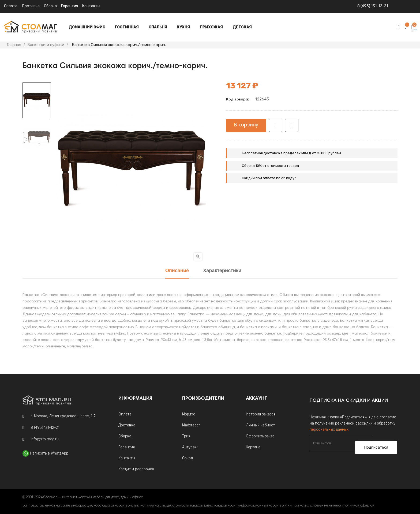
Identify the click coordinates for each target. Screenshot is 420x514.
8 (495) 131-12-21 (373, 6)
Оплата (11, 6)
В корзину (246, 125)
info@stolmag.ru (45, 439)
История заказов (261, 414)
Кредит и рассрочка (136, 469)
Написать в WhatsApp (49, 453)
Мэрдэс (189, 414)
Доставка (31, 6)
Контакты (91, 6)
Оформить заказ (260, 436)
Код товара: (237, 100)
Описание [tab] (177, 271)
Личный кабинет (260, 425)
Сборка (50, 6)
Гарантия (70, 6)
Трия (186, 436)
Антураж (190, 447)
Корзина (253, 447)
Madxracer (191, 425)
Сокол (187, 458)
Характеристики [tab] (222, 271)
